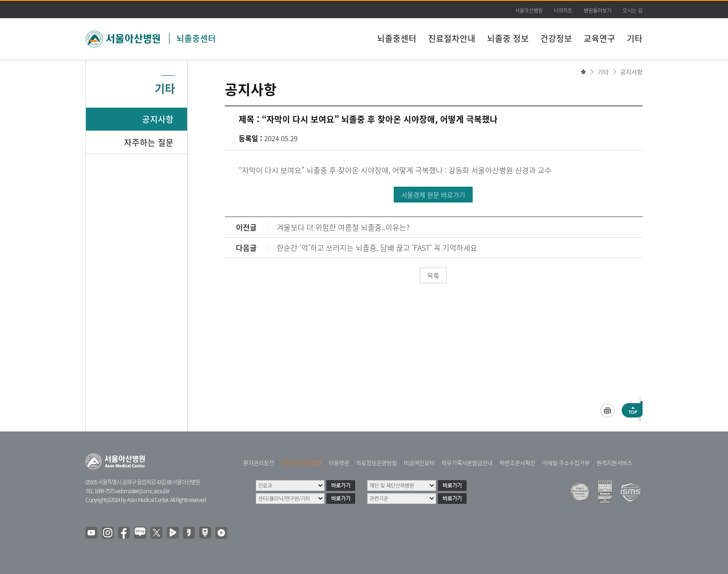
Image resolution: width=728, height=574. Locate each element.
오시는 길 (633, 10)
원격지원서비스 (614, 463)
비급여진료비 (419, 463)
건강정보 (556, 38)
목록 (433, 275)
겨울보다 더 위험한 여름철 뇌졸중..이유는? (343, 227)
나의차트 (563, 10)
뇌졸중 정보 (508, 38)
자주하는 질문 (149, 142)
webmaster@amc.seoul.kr (142, 491)
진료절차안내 (452, 38)
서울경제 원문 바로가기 (433, 195)
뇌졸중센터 (196, 38)
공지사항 (631, 72)
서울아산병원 (529, 10)
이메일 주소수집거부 (566, 463)
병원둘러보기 (598, 10)
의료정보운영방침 (377, 463)
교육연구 (599, 38)
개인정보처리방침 (301, 463)
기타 (635, 38)
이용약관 (339, 463)
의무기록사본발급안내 (467, 463)
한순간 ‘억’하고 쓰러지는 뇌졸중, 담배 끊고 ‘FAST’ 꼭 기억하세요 (377, 248)
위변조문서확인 (517, 463)
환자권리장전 (259, 463)
